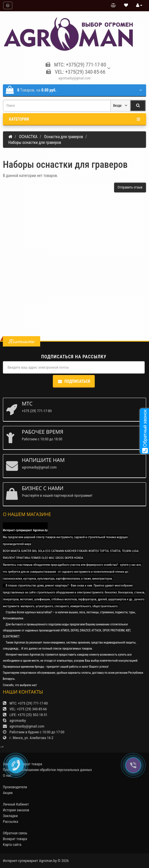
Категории (74, 119)
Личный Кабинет (16, 804)
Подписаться (74, 381)
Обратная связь (15, 833)
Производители (15, 787)
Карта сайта (12, 845)
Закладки (10, 816)
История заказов (16, 810)
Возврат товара (15, 839)
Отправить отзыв (130, 187)
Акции (8, 793)
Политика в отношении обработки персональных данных (47, 770)
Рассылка (10, 822)
